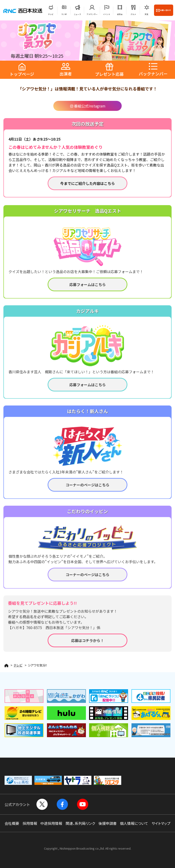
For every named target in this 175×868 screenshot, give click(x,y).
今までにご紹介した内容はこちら (87, 183)
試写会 (120, 14)
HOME (6, 665)
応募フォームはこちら (87, 288)
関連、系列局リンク (80, 823)
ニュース (77, 14)
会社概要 (12, 823)
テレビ (51, 14)
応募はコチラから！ (87, 644)
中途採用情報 (51, 823)
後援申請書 (108, 823)
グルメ (133, 14)
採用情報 (30, 823)
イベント (107, 14)
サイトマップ (161, 823)
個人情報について (134, 823)
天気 (147, 14)
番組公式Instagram (88, 106)
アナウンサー (92, 14)
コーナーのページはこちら (87, 488)
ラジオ (64, 14)
